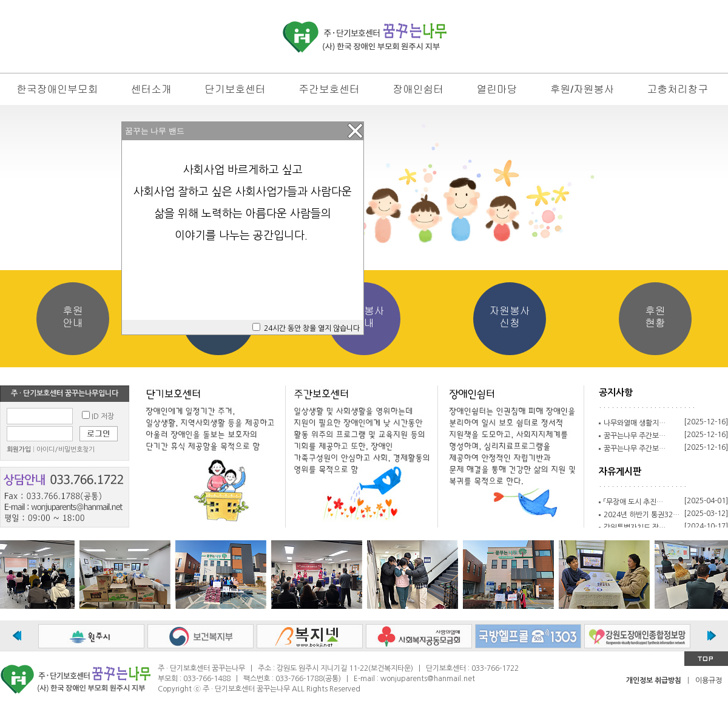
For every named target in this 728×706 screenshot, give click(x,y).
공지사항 (616, 392)
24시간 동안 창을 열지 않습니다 (312, 328)
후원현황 (655, 317)
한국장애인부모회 (57, 90)
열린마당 (497, 90)
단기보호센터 (235, 90)
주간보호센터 (329, 90)
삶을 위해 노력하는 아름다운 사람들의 (243, 214)
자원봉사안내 (364, 317)
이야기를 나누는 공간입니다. (243, 236)
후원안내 (73, 317)
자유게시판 (620, 471)
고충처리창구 (677, 90)
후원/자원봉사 (582, 90)
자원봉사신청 (509, 317)
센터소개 (151, 90)
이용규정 (709, 681)
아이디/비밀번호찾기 (66, 450)
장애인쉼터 (418, 90)
